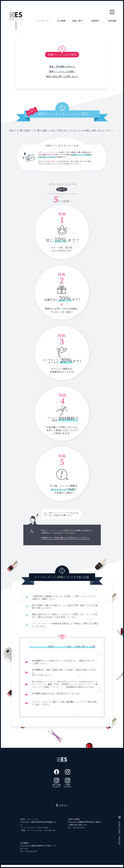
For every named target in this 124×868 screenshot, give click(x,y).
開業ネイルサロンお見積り (62, 71)
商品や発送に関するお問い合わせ (62, 76)
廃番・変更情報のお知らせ (62, 66)
